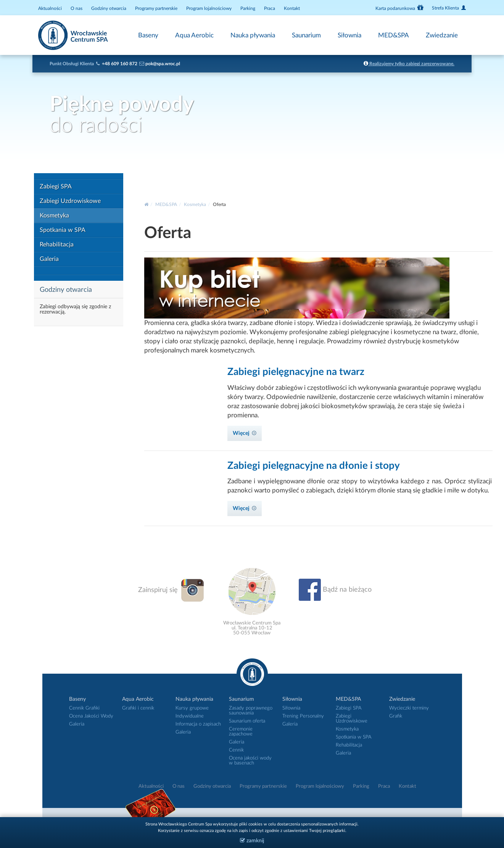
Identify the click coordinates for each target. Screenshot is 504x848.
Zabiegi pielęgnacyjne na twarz (296, 372)
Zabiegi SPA (56, 187)
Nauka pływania (253, 35)
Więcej (245, 433)
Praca (270, 8)
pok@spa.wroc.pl (163, 64)
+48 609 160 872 (120, 64)
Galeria (49, 259)
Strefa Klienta (449, 8)
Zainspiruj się (172, 590)
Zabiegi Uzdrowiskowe (70, 201)
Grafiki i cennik (138, 708)
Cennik (236, 750)
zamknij (252, 841)
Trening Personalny (303, 716)
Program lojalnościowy (209, 8)
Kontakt (292, 8)
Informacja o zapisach (198, 724)
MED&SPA (394, 35)
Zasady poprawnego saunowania (251, 711)
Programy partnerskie (156, 8)
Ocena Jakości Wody (91, 716)
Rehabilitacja (57, 245)
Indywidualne (190, 716)
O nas (76, 8)
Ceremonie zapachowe (241, 732)
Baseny (148, 35)
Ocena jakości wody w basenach (250, 761)
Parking (248, 8)
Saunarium (306, 35)
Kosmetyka (54, 216)
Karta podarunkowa (399, 8)
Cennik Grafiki (84, 708)
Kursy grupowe (192, 708)
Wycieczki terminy (409, 708)
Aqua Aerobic (194, 35)
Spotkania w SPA (63, 230)
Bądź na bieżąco (335, 590)
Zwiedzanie (442, 35)
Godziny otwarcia (109, 8)
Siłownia (349, 35)
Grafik (396, 716)
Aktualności (50, 8)
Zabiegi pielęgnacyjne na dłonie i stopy (314, 466)
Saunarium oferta (247, 721)
